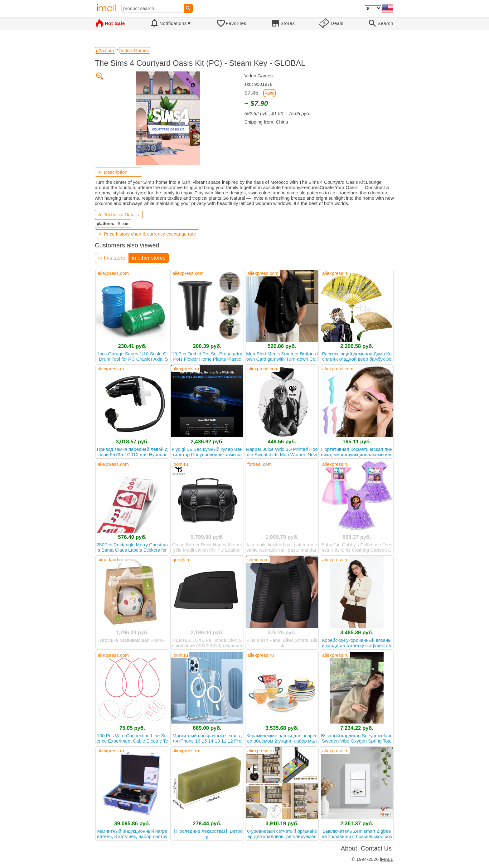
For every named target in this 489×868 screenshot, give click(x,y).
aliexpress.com (113, 273)
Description (113, 172)
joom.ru (180, 464)
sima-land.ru (111, 560)
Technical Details (119, 215)
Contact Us (376, 848)
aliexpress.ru (335, 273)
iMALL (387, 859)
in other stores (149, 258)
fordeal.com (259, 464)
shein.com (258, 560)
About (349, 848)
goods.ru (182, 560)
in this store (112, 258)
